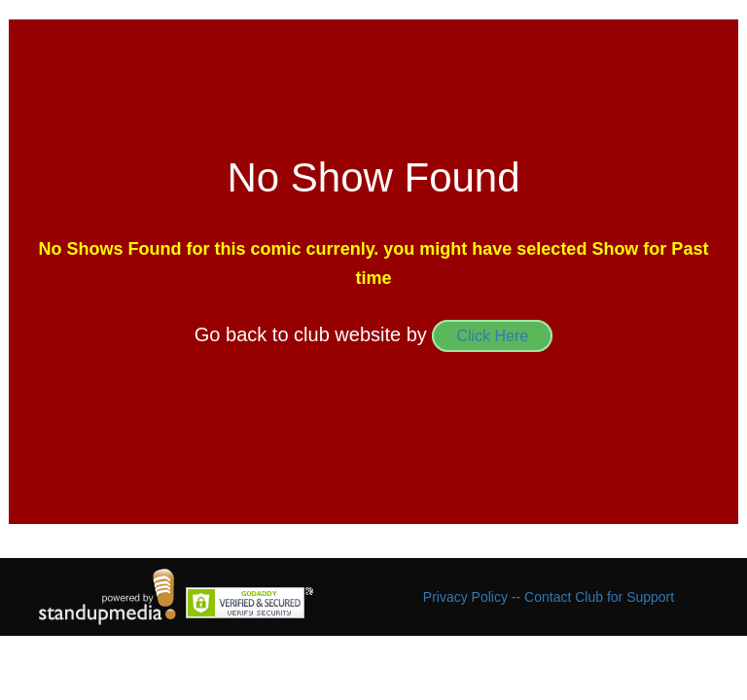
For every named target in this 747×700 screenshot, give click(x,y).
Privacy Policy (467, 597)
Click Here (492, 336)
